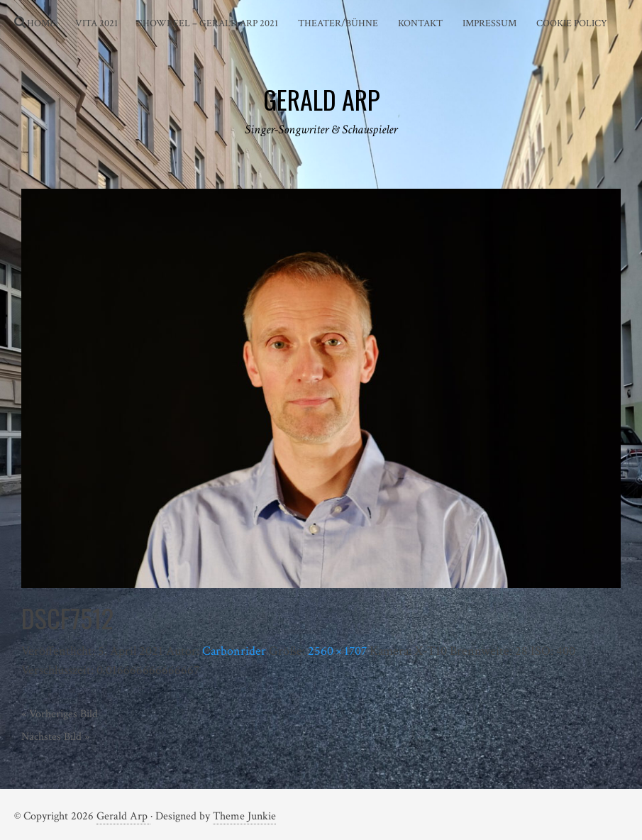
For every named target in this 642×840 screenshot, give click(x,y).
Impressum (489, 23)
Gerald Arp (123, 816)
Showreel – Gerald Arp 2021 (208, 23)
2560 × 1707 (337, 651)
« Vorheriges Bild (60, 714)
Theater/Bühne (338, 23)
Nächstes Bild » (55, 737)
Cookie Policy (572, 23)
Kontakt (420, 23)
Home (41, 23)
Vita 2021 (96, 23)
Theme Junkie (244, 816)
